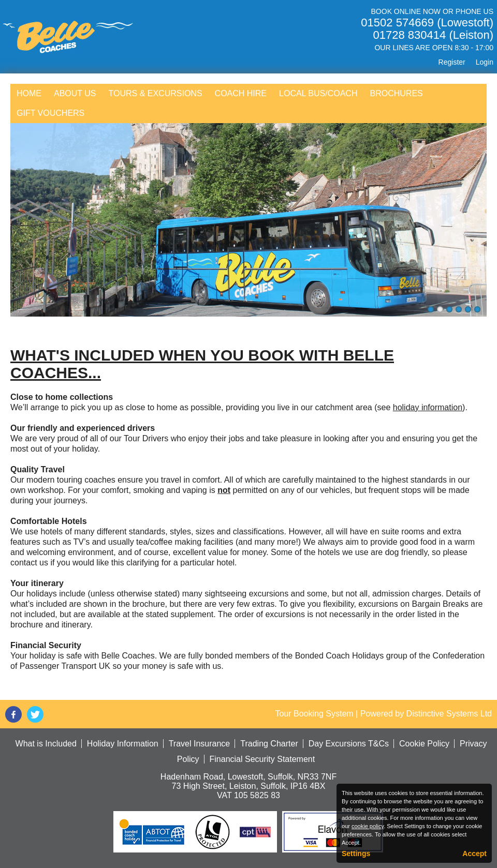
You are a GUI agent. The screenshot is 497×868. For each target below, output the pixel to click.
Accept (474, 854)
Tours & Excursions (156, 93)
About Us (75, 93)
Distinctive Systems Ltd (449, 714)
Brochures (396, 93)
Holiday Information (123, 744)
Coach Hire (241, 93)
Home (29, 93)
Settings (356, 854)
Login (485, 62)
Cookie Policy (424, 744)
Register (452, 62)
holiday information (428, 407)
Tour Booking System (314, 714)
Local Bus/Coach (318, 93)
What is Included (46, 744)
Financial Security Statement (262, 759)
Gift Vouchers (50, 113)
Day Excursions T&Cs (349, 744)
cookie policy (368, 826)
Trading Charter (269, 744)
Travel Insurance (200, 744)
